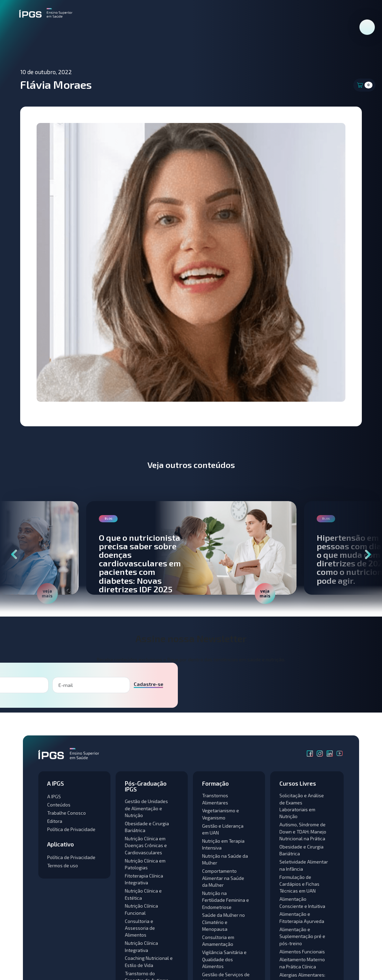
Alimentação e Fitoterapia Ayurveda (302, 917)
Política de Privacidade (71, 829)
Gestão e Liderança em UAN (223, 829)
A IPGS (54, 796)
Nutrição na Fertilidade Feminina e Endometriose (226, 900)
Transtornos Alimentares (215, 799)
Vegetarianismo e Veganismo (221, 814)
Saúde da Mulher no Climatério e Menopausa (223, 922)
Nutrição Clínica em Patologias (145, 864)
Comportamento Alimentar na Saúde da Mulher (223, 878)
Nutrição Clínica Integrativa (141, 946)
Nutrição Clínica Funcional (141, 909)
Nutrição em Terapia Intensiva (223, 844)
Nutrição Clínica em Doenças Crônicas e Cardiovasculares (146, 845)
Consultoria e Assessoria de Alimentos (140, 928)
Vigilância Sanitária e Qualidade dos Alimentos (224, 959)
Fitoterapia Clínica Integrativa (144, 879)
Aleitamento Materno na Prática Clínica (302, 963)
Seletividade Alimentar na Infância (304, 865)
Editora (55, 821)
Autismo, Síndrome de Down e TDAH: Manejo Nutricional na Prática (303, 831)
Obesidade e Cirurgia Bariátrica (147, 827)
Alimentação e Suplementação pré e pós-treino (302, 936)
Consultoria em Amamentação (218, 941)
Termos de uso (63, 865)
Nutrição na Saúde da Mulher (225, 859)
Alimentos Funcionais (302, 951)
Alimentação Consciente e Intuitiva (302, 902)
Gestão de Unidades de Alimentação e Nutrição (146, 808)
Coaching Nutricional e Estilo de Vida (149, 961)
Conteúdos (59, 805)
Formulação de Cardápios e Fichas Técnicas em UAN (299, 884)
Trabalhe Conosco (67, 813)
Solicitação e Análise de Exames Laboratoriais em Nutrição (302, 806)
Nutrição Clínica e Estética (143, 894)
